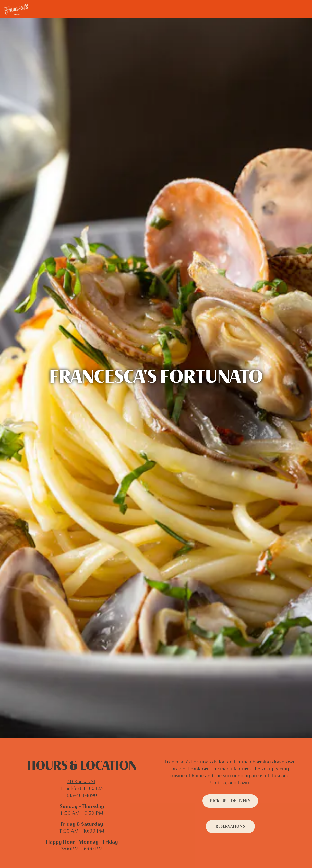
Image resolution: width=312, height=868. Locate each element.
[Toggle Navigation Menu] (304, 9)
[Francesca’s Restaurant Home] (22, 9)
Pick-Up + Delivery (230, 737)
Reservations (230, 763)
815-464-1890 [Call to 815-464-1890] (82, 732)
